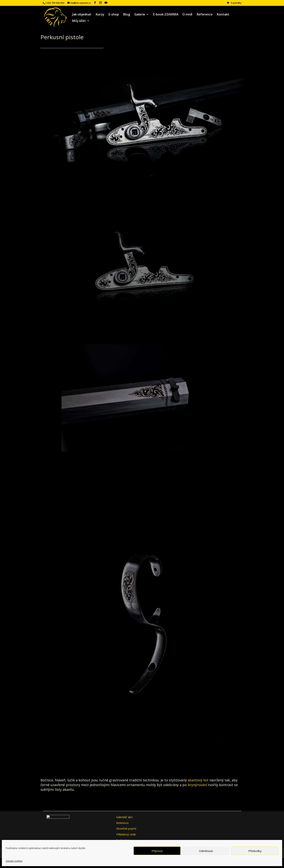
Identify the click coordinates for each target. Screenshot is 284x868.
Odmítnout (206, 851)
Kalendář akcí (124, 817)
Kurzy (100, 15)
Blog (127, 15)
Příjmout (157, 851)
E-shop (114, 15)
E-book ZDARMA (166, 15)
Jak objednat (82, 15)
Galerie (140, 15)
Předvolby (255, 851)
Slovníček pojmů (126, 829)
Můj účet (79, 21)
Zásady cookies (14, 861)
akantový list (198, 780)
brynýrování (197, 785)
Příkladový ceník (126, 834)
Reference (205, 15)
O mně (187, 15)
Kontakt (223, 15)
